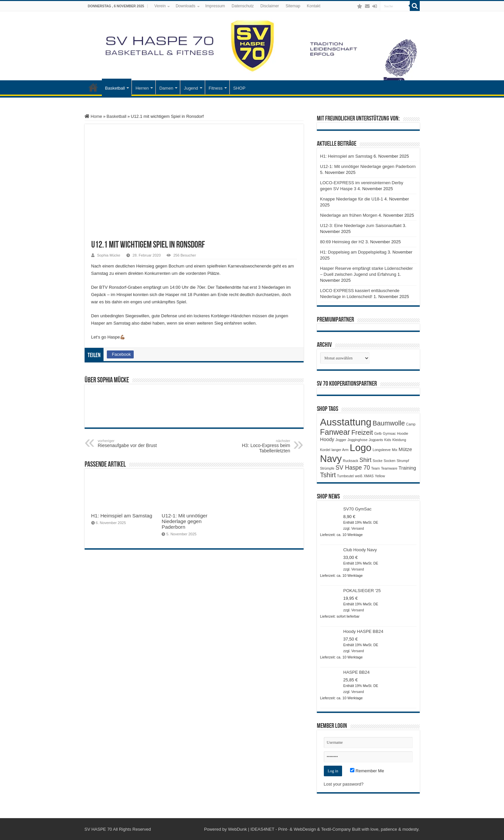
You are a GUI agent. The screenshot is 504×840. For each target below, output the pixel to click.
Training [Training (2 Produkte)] (407, 468)
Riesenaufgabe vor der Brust (132, 443)
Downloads (185, 6)
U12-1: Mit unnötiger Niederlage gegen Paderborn (184, 521)
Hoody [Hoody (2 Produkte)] (327, 439)
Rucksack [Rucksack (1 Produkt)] (350, 461)
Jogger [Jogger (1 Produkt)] (341, 440)
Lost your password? (344, 784)
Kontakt (314, 6)
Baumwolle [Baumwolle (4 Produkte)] (389, 423)
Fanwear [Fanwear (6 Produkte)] (335, 432)
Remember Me (367, 771)
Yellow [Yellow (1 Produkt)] (380, 476)
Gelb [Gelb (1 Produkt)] (378, 433)
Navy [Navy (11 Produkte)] (331, 459)
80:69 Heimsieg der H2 (342, 242)
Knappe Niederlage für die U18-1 (352, 199)
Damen (166, 88)
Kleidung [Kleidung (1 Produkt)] (399, 440)
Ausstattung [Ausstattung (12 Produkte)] (346, 422)
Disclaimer (270, 6)
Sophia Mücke (109, 255)
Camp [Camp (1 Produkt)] (411, 424)
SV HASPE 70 (98, 829)
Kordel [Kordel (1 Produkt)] (325, 450)
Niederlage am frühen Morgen (349, 215)
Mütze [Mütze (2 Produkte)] (405, 449)
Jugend (191, 88)
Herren (142, 88)
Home (93, 116)
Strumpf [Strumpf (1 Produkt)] (403, 461)
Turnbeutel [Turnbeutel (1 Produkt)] (346, 476)
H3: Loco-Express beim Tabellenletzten (256, 446)
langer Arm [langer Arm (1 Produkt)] (340, 450)
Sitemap (293, 6)
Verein (160, 6)
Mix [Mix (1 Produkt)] (395, 450)
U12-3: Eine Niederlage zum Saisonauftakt (361, 226)
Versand (358, 529)
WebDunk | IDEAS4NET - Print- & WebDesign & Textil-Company (289, 829)
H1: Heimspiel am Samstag (122, 516)
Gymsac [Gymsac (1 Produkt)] (389, 433)
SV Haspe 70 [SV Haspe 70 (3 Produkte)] (353, 468)
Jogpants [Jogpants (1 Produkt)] (376, 440)
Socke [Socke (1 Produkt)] (378, 461)
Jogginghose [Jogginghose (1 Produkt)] (357, 440)
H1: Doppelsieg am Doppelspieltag (353, 252)
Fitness (216, 88)
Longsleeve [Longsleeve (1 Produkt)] (382, 450)
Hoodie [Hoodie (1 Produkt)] (403, 433)
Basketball (115, 88)
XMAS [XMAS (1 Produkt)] (369, 476)
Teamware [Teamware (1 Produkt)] (389, 468)
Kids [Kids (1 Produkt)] (388, 440)
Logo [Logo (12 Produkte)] (360, 448)
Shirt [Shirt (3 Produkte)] (365, 460)
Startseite (93, 87)
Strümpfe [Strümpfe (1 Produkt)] (327, 468)
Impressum (215, 6)
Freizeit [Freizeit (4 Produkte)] (362, 432)
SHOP (239, 88)
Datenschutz (243, 6)
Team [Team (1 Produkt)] (376, 468)
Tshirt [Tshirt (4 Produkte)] (328, 475)
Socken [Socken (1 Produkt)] (390, 461)
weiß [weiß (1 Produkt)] (359, 476)
